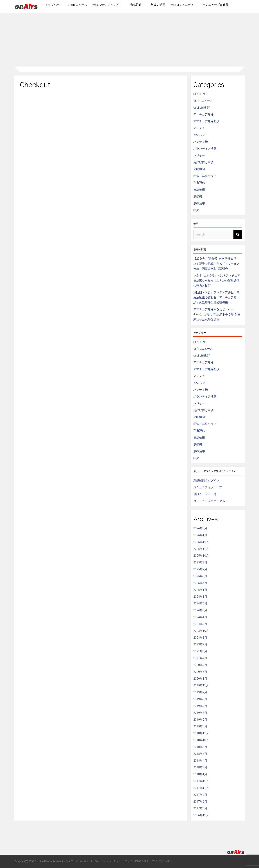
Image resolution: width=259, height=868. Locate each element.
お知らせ (199, 135)
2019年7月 (200, 706)
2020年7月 (200, 665)
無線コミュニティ (182, 5)
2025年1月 (200, 590)
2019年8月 (200, 699)
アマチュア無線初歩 (206, 121)
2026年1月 (200, 535)
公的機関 (199, 169)
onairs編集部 (202, 108)
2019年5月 (200, 720)
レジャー (199, 155)
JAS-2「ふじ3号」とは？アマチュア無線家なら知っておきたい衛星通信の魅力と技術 (217, 281)
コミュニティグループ (208, 487)
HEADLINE (200, 94)
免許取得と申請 (203, 162)
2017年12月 (201, 781)
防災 (196, 210)
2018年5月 (200, 754)
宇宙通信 (199, 183)
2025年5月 (200, 583)
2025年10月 (201, 556)
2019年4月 (200, 726)
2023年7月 (200, 644)
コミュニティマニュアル (209, 501)
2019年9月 (200, 692)
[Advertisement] (129, 40)
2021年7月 (200, 658)
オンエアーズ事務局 (215, 5)
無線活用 (199, 203)
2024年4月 (200, 617)
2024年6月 (200, 603)
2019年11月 (201, 685)
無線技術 (199, 190)
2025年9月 (200, 562)
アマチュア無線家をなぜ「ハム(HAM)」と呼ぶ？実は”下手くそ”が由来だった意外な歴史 (217, 314)
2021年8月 (200, 651)
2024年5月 (200, 610)
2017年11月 (201, 788)
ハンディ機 (201, 142)
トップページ (54, 5)
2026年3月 (200, 528)
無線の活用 (158, 5)
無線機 (198, 196)
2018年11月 (201, 733)
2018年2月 (200, 767)
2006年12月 (201, 815)
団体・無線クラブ (205, 176)
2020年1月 (200, 679)
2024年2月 (200, 624)
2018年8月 (200, 747)
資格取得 (136, 5)
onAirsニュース (203, 101)
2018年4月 (200, 761)
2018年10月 (201, 740)
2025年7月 (200, 569)
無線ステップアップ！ (107, 5)
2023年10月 (201, 631)
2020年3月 (200, 672)
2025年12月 (201, 542)
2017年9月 (200, 795)
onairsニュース (77, 5)
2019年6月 (200, 713)
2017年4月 (200, 808)
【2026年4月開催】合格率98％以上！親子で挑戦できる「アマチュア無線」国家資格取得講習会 (216, 264)
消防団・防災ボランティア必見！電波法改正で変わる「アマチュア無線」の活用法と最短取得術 (216, 297)
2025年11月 (201, 549)
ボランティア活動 (205, 149)
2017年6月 (200, 802)
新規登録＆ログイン (206, 480)
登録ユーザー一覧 (205, 494)
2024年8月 (200, 597)
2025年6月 (200, 576)
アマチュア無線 (203, 114)
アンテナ (199, 128)
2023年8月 (200, 638)
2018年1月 (200, 774)
